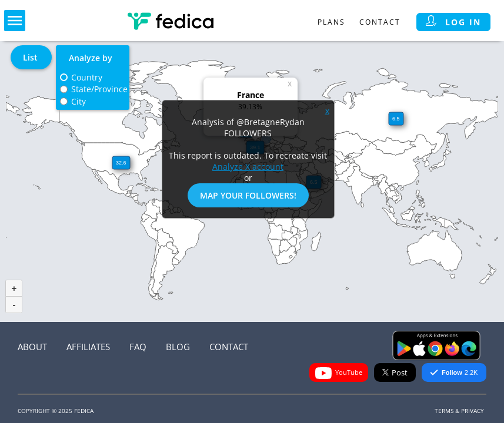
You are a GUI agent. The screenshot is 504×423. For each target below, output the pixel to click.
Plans (331, 22)
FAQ (138, 347)
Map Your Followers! (248, 195)
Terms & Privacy (459, 411)
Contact (380, 22)
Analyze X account (248, 167)
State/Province (99, 89)
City (79, 101)
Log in (453, 22)
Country (87, 77)
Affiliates (88, 347)
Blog (178, 347)
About (32, 347)
